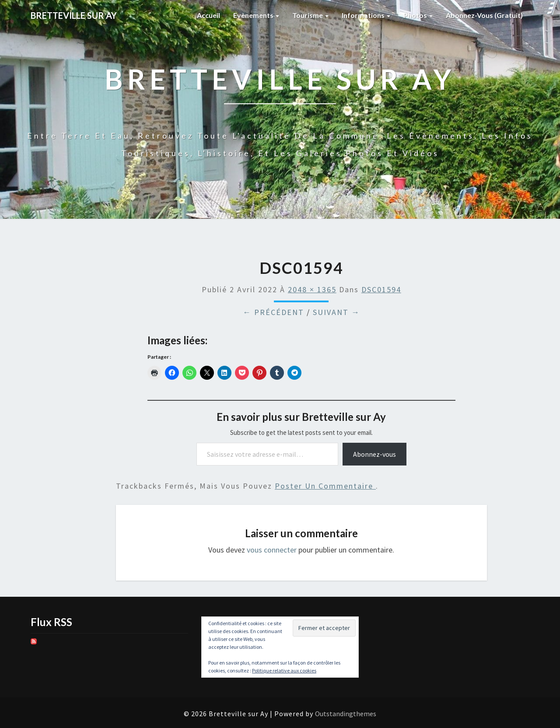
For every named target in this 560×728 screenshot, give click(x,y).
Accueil (208, 15)
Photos (418, 15)
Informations (366, 15)
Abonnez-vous (374, 454)
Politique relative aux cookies (284, 670)
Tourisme (310, 15)
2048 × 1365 (312, 289)
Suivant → (336, 312)
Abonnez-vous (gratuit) (484, 15)
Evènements (256, 15)
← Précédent (273, 312)
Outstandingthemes (346, 714)
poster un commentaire (325, 486)
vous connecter (272, 550)
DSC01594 (381, 289)
